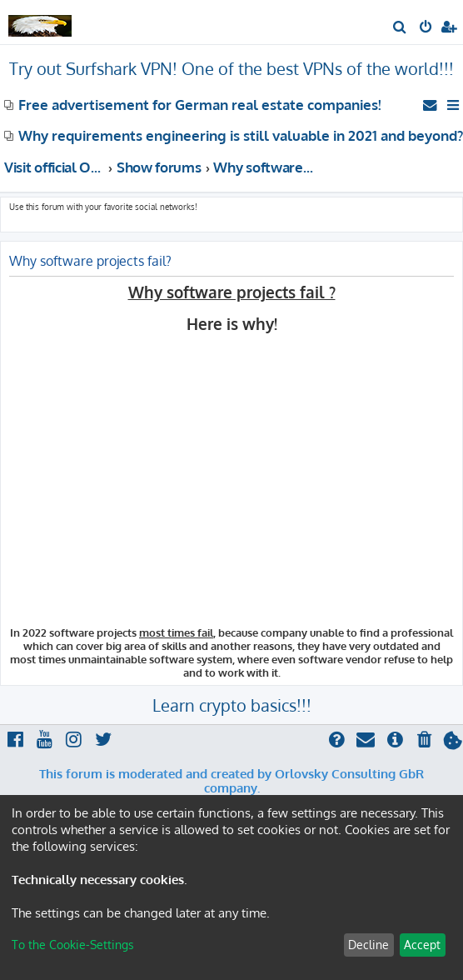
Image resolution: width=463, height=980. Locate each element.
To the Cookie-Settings (73, 945)
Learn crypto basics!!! (232, 705)
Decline (368, 945)
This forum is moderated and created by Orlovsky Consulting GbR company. (231, 781)
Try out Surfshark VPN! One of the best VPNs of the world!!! (231, 68)
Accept (422, 945)
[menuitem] (400, 28)
